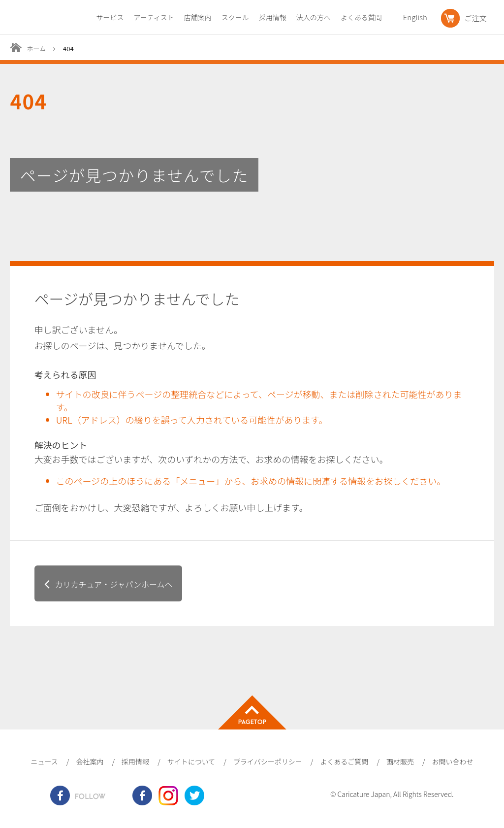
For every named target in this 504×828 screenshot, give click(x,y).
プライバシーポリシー (268, 762)
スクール (235, 17)
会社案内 (90, 762)
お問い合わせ (453, 762)
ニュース (44, 762)
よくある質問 (361, 17)
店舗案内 (198, 17)
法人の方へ (314, 17)
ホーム (36, 49)
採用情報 (273, 17)
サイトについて (191, 762)
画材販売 (400, 762)
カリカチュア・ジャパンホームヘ (113, 584)
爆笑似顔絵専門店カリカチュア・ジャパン (46, 20)
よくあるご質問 (344, 762)
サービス (110, 17)
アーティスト (154, 17)
